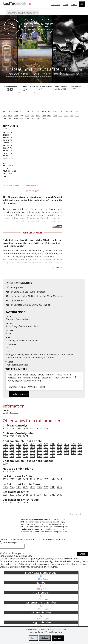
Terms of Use (43, 632)
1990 (10, 119)
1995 (77, 115)
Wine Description (33, 233)
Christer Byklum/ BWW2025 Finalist (32, 305)
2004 (44, 115)
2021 (27, 112)
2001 (49, 115)
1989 (16, 119)
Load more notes (19, 394)
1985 (27, 119)
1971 (39, 453)
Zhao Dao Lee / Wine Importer (29, 292)
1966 (53, 453)
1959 (5, 456)
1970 (46, 453)
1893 (46, 456)
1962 (73, 453)
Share (82, 555)
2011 (5, 115)
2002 (80, 447)
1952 (26, 456)
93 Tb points (33, 191)
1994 (5, 119)
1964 (60, 453)
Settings (45, 638)
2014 (66, 112)
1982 (80, 450)
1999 (60, 115)
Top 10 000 (55, 4)
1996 (72, 115)
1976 (44, 119)
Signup (74, 4)
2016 (55, 112)
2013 (72, 112)
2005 (38, 115)
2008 (21, 115)
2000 (55, 115)
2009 (16, 115)
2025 (5, 112)
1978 (19, 453)
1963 (66, 453)
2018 (44, 112)
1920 (39, 456)
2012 (77, 112)
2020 (33, 112)
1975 (26, 453)
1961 (80, 453)
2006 (33, 115)
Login (65, 4)
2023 (16, 112)
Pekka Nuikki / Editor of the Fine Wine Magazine (38, 296)
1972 (32, 453)
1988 (21, 119)
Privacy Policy (57, 632)
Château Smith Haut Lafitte (29, 74)
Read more (57, 226)
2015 (60, 112)
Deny (33, 638)
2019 (38, 112)
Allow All (58, 638)
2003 (73, 447)
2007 (27, 115)
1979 (12, 453)
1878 (53, 456)
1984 (33, 119)
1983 (73, 450)
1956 (19, 456)
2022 (21, 112)
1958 (12, 456)
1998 (66, 115)
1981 (38, 119)
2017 (49, 112)
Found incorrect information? (20, 185)
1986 (66, 450)
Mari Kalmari (20, 300)
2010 (10, 115)
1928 (32, 456)
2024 (10, 112)
